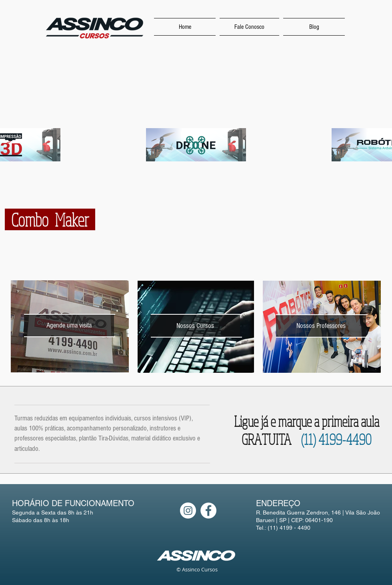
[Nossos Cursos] (195, 326)
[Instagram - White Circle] (188, 511)
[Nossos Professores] (321, 326)
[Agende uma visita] (69, 325)
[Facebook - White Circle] (208, 511)
